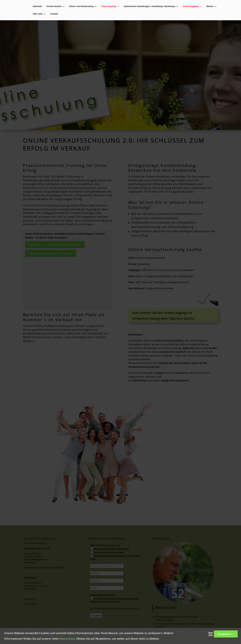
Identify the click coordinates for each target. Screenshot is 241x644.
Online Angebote (191, 6)
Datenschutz (67, 639)
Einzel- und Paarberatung (81, 6)
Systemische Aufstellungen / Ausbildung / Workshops (150, 6)
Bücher (210, 6)
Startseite (37, 6)
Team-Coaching (109, 6)
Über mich (38, 14)
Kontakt (54, 14)
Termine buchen (54, 6)
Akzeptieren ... (226, 634)
